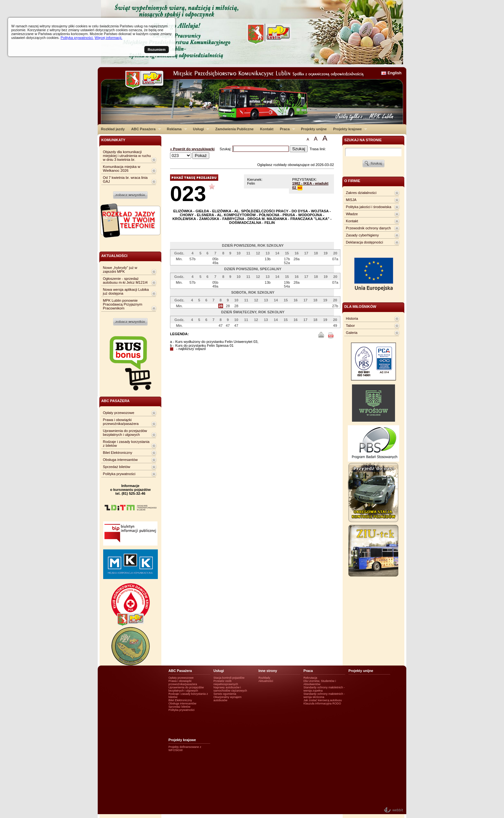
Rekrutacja (310, 678)
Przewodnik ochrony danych (368, 228)
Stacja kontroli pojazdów (229, 678)
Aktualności (266, 681)
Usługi (199, 129)
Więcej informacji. (108, 38)
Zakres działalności (361, 193)
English (395, 73)
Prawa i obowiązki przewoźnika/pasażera (121, 422)
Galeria (352, 333)
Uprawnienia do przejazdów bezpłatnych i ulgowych (125, 433)
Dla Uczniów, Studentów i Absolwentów (320, 683)
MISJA (351, 200)
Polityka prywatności (119, 474)
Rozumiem (157, 50)
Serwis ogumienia (225, 694)
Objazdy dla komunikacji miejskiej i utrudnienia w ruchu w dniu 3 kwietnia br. (127, 156)
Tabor (350, 326)
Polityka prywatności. (77, 38)
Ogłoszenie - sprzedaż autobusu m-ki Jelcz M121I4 (125, 280)
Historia (352, 318)
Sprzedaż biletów (117, 467)
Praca (286, 129)
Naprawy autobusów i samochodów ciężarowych (230, 689)
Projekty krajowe (349, 129)
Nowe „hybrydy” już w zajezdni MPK (120, 270)
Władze (352, 214)
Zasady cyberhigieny (362, 235)
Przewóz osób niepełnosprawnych (226, 683)
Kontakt (267, 129)
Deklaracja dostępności (364, 242)
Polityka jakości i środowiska (369, 207)
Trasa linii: (318, 149)
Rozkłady (264, 678)
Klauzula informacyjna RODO (322, 703)
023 (188, 193)
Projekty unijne (314, 129)
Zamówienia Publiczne (234, 129)
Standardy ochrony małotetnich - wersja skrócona (324, 695)
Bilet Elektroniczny (117, 453)
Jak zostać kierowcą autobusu (323, 700)
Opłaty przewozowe (119, 413)
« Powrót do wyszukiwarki (192, 149)
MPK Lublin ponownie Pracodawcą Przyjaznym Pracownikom (122, 304)
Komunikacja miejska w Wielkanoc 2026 (122, 169)
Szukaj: (226, 149)
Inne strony (268, 671)
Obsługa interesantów (120, 460)
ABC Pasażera (144, 129)
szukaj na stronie (363, 140)
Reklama (175, 129)
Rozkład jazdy (113, 129)
